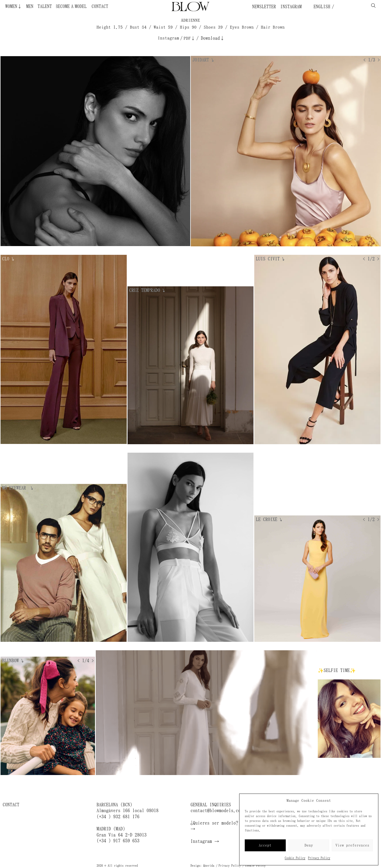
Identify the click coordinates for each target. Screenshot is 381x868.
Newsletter (264, 7)
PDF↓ (189, 38)
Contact (100, 6)
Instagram (291, 7)
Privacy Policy (319, 858)
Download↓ (213, 38)
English (321, 7)
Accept (265, 845)
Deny (309, 845)
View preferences (352, 845)
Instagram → (205, 841)
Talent (45, 6)
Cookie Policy (295, 858)
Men (30, 6)
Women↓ (14, 6)
